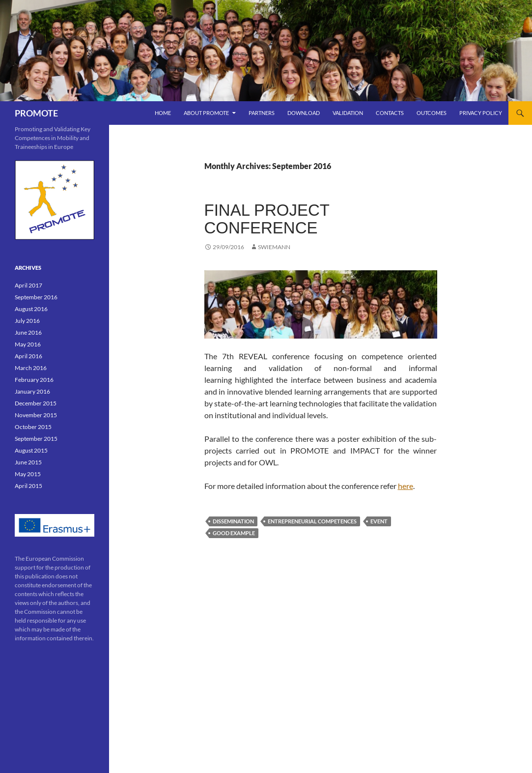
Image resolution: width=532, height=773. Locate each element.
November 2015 (36, 415)
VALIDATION (348, 113)
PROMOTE (36, 113)
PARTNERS (262, 113)
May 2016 (28, 344)
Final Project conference (267, 219)
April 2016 (28, 356)
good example (234, 533)
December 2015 (36, 403)
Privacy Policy (481, 113)
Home (163, 113)
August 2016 (31, 309)
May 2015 (28, 474)
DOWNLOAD (304, 113)
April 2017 (28, 285)
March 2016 (31, 368)
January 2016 (32, 391)
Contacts (390, 113)
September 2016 (36, 297)
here (406, 486)
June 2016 (28, 332)
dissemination (233, 521)
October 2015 (33, 427)
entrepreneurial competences (312, 521)
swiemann (274, 247)
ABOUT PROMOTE (206, 113)
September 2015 (36, 439)
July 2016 (27, 321)
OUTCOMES (432, 113)
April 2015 (28, 486)
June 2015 (28, 462)
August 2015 (31, 450)
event (379, 521)
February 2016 (34, 380)
